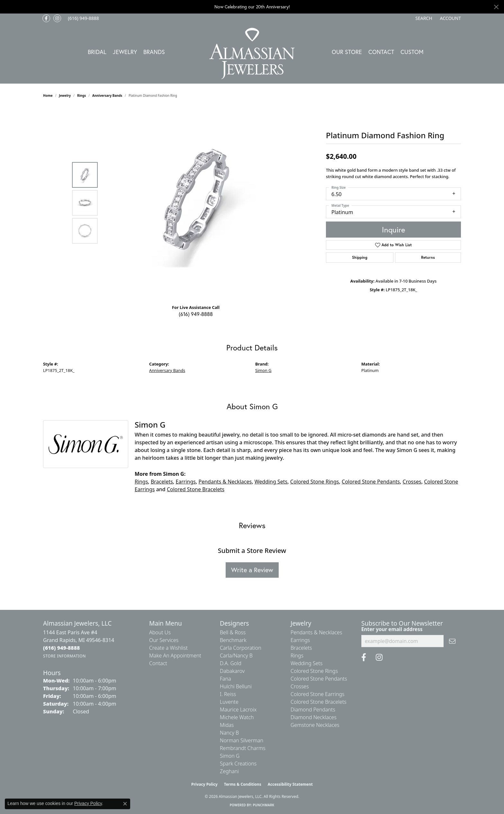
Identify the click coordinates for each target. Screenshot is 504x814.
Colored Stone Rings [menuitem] (314, 671)
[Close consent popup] (125, 804)
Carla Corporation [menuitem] (241, 648)
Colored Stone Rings (315, 482)
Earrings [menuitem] (300, 640)
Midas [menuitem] (227, 725)
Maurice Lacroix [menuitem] (238, 710)
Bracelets (162, 482)
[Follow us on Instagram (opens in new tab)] (57, 18)
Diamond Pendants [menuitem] (313, 710)
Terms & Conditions (243, 784)
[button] (423, 18)
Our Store (347, 52)
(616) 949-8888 (196, 314)
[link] (83, 18)
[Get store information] (64, 656)
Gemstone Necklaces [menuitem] (315, 725)
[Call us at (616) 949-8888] (62, 648)
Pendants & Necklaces (225, 482)
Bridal (97, 52)
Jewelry (125, 52)
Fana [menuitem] (225, 679)
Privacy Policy (204, 784)
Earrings (186, 482)
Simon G (263, 370)
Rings (81, 95)
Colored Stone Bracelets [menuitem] (319, 702)
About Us (160, 632)
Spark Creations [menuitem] (238, 764)
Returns (428, 257)
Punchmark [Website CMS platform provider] (264, 805)
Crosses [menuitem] (300, 686)
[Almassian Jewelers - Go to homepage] (252, 54)
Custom (412, 52)
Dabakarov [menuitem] (232, 671)
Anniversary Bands (107, 95)
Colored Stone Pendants (371, 482)
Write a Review (252, 570)
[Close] (496, 7)
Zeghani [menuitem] (229, 771)
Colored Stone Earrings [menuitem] (318, 694)
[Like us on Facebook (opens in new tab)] (46, 18)
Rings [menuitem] (297, 656)
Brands (154, 52)
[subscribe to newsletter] (452, 641)
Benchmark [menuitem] (233, 640)
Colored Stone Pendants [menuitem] (319, 679)
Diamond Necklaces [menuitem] (314, 717)
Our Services (164, 640)
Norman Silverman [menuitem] (242, 740)
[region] (197, 203)
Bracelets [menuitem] (301, 648)
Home (48, 95)
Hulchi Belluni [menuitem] (236, 686)
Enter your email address (392, 629)
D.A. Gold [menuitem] (231, 663)
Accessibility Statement (290, 784)
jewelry (65, 95)
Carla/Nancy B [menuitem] (236, 656)
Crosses (412, 482)
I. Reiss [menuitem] (228, 694)
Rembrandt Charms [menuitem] (243, 748)
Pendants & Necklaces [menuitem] (316, 632)
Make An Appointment (175, 656)
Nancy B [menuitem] (229, 733)
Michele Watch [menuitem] (237, 717)
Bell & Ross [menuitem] (233, 632)
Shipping (360, 257)
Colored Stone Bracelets (196, 489)
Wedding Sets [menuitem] (307, 663)
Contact (381, 52)
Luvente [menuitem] (229, 702)
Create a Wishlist (168, 648)
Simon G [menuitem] (230, 756)
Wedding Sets (271, 482)
